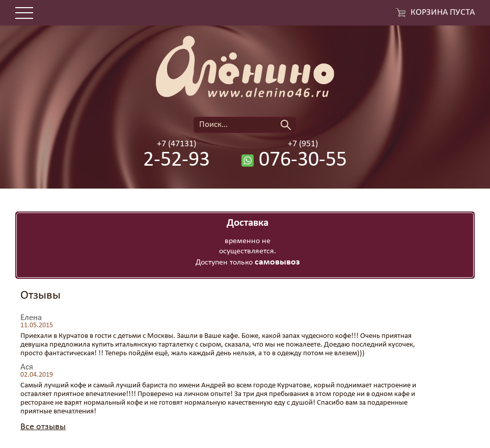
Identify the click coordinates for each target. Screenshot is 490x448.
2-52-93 (176, 161)
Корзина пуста (443, 13)
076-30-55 (303, 161)
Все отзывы (43, 427)
